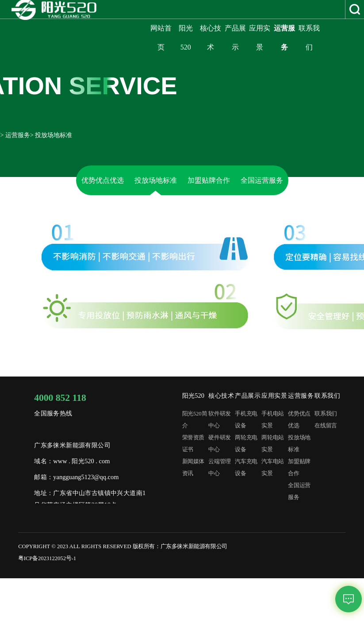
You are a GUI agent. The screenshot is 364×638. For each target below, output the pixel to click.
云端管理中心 (219, 467)
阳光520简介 (195, 420)
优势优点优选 (103, 180)
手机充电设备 (246, 420)
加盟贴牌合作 (209, 180)
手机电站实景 (272, 420)
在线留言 (326, 426)
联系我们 (326, 414)
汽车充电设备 (246, 467)
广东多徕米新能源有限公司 (194, 546)
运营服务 (18, 135)
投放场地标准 (156, 180)
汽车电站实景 (272, 467)
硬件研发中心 (219, 444)
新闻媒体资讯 (193, 467)
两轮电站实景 (272, 444)
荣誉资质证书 (193, 444)
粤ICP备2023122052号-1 (47, 558)
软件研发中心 (219, 420)
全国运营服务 (262, 180)
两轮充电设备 (246, 444)
